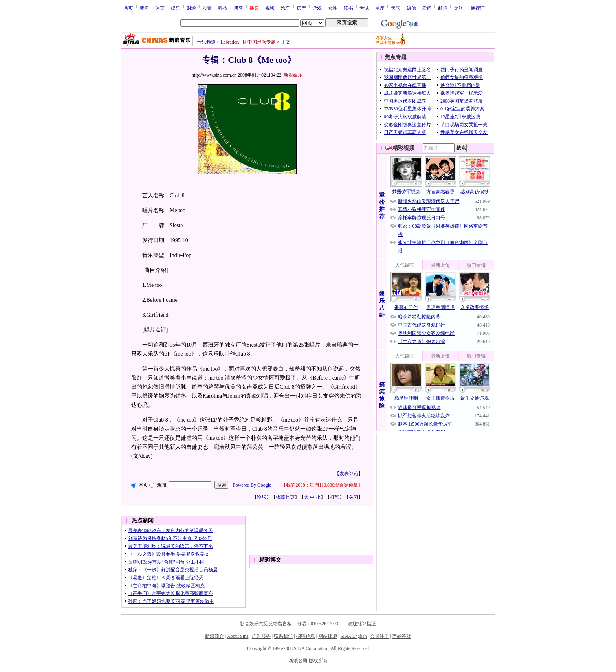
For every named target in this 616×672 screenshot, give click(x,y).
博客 (238, 8)
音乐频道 (206, 42)
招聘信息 (306, 636)
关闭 (354, 497)
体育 (160, 8)
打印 (335, 497)
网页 (143, 485)
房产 (301, 8)
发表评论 (349, 474)
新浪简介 (214, 636)
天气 (396, 8)
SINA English (353, 636)
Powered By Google (252, 485)
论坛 (262, 497)
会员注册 (379, 636)
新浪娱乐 (293, 75)
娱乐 (176, 8)
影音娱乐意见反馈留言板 (266, 624)
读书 (348, 8)
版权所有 (318, 661)
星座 (380, 8)
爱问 (427, 8)
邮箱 (443, 8)
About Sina (238, 636)
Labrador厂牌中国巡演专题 (248, 42)
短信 (411, 8)
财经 (191, 8)
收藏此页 (285, 497)
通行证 (478, 8)
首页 (128, 8)
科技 (223, 8)
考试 (364, 8)
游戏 (317, 8)
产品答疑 (401, 636)
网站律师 (328, 636)
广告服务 (261, 636)
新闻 (144, 8)
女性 (333, 8)
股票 (207, 8)
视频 (270, 8)
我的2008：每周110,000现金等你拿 (322, 485)
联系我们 (283, 636)
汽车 (286, 8)
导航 (458, 8)
